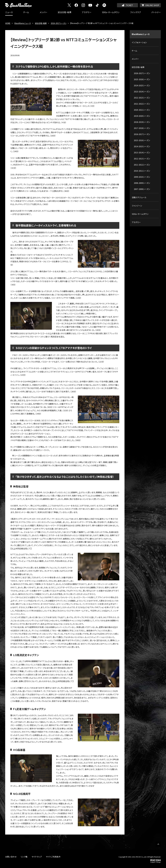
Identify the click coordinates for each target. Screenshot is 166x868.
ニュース (9, 12)
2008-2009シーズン (142, 183)
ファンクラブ (135, 12)
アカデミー (87, 12)
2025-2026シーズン (142, 79)
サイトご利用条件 (53, 857)
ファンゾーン (137, 206)
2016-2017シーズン (59, 23)
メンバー (44, 12)
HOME (8, 23)
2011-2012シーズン (142, 165)
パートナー (156, 12)
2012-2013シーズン (142, 159)
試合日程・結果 (65, 12)
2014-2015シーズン (142, 146)
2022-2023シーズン (142, 98)
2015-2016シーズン (142, 140)
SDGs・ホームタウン (111, 12)
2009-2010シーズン (142, 177)
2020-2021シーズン (142, 110)
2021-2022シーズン (142, 104)
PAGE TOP (158, 844)
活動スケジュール (139, 197)
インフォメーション (139, 42)
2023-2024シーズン (142, 91)
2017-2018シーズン (142, 128)
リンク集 (24, 857)
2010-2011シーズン (142, 171)
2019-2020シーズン (142, 116)
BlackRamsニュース (23, 23)
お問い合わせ (11, 857)
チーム (26, 12)
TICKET (129, 5)
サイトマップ (37, 857)
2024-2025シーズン (142, 85)
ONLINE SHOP (152, 5)
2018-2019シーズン (142, 122)
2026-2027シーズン (142, 73)
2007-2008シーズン (142, 189)
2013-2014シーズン (142, 152)
